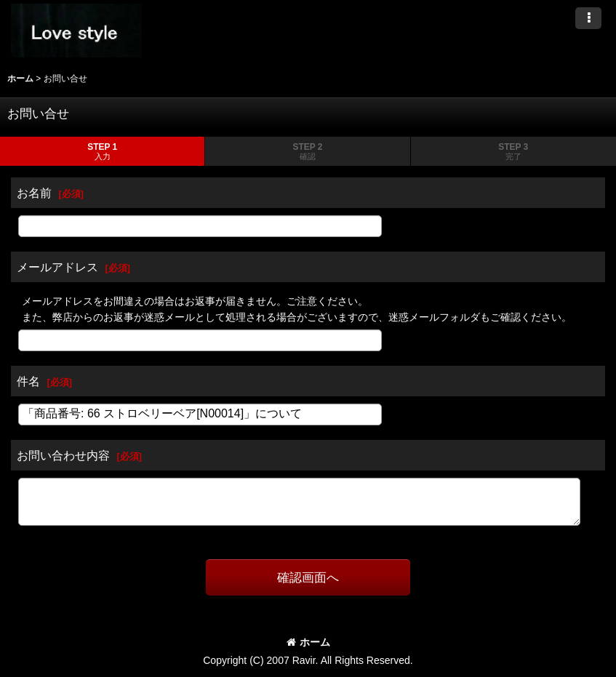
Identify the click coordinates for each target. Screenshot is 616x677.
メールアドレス (57, 267)
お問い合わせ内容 (63, 455)
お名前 (34, 193)
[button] (588, 18)
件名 (28, 381)
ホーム (308, 642)
